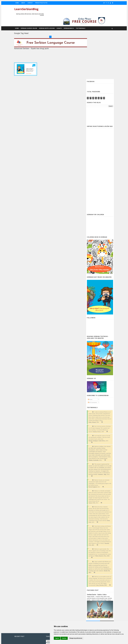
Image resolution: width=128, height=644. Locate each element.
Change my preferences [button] (90, 638)
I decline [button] (78, 638)
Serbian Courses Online (32, 20)
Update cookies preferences (87, 591)
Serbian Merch (72, 20)
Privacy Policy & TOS (44, 3)
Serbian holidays (54, 606)
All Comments (90, 347)
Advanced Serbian (54, 595)
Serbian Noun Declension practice (58, 629)
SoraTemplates (27, 640)
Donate (62, 20)
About (26, 3)
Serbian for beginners (55, 600)
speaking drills (53, 623)
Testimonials (84, 20)
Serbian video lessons (55, 615)
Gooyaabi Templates (46, 640)
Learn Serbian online (67, 592)
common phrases (54, 618)
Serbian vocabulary (54, 609)
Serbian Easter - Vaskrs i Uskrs (94, 540)
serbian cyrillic (53, 632)
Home (20, 3)
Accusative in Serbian (55, 598)
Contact (33, 3)
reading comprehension (55, 621)
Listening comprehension (56, 589)
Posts (87, 344)
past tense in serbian (55, 612)
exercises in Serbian (68, 606)
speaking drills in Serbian (56, 626)
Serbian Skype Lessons (50, 20)
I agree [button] (71, 638)
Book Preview (32, 65)
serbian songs (53, 592)
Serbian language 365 (55, 586)
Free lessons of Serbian (56, 603)
